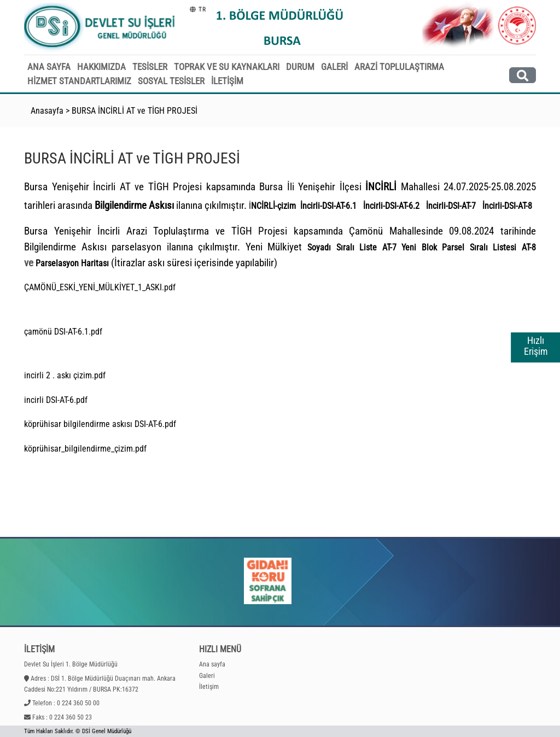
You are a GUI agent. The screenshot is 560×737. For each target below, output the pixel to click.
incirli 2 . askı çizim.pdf (65, 375)
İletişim (209, 687)
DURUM (300, 67)
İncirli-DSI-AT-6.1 (328, 206)
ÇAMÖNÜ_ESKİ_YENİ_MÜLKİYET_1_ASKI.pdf (100, 287)
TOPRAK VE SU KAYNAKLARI (227, 67)
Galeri (207, 676)
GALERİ (334, 67)
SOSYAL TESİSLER (171, 81)
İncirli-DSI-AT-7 (451, 206)
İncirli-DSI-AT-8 (507, 206)
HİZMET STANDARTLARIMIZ (79, 81)
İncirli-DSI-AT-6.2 (391, 206)
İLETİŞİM (227, 81)
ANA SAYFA (49, 67)
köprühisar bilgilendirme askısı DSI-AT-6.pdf (100, 424)
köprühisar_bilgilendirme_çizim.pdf (85, 449)
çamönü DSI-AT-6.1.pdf (63, 332)
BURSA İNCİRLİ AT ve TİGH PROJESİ (135, 111)
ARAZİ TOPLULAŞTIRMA (399, 67)
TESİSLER (150, 67)
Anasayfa (47, 111)
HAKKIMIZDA (101, 67)
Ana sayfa (212, 664)
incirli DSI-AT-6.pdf (56, 400)
